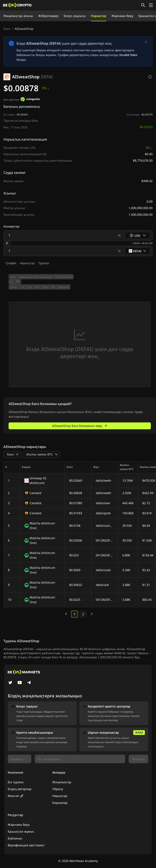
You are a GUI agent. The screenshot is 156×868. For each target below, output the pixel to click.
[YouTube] (20, 683)
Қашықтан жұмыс (21, 831)
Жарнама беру (122, 16)
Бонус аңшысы (75, 16)
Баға (7, 29)
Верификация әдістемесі (26, 845)
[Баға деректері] (30, 100)
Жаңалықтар (62, 782)
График (11, 263)
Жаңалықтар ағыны (18, 16)
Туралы (44, 263)
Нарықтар (99, 16)
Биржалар (60, 803)
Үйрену (58, 789)
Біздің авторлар (20, 789)
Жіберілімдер (48, 16)
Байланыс (15, 838)
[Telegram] (29, 683)
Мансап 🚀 (16, 796)
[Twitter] (10, 683)
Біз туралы (16, 782)
